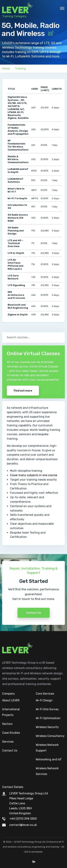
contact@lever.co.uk (23, 825)
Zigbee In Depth (18, 315)
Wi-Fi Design (44, 700)
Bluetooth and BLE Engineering (18, 306)
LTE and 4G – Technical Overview (15, 243)
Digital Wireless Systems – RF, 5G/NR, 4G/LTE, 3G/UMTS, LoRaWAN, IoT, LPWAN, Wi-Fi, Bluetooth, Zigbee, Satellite (18, 108)
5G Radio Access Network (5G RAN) (18, 218)
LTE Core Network (13, 277)
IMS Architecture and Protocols (16, 295)
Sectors (7, 724)
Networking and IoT (49, 759)
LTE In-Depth (16, 253)
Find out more (23, 391)
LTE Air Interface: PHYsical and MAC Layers (15, 264)
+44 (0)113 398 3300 (23, 819)
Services (8, 742)
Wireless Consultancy (50, 736)
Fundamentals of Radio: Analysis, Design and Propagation (18, 129)
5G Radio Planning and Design (16, 231)
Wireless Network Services (47, 771)
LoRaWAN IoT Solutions (16, 180)
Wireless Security (47, 727)
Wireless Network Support (47, 748)
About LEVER (11, 700)
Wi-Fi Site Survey (47, 709)
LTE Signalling (16, 285)
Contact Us (34, 622)
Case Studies (11, 733)
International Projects (11, 712)
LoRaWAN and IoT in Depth (18, 171)
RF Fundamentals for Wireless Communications (18, 145)
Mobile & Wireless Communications (18, 159)
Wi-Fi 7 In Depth (17, 198)
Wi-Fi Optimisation (48, 718)
